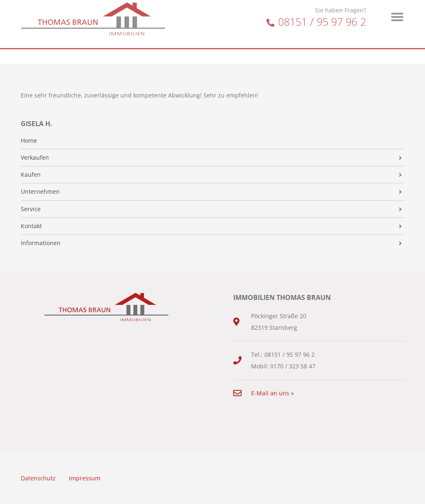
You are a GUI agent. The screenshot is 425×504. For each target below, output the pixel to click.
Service (31, 209)
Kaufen (31, 175)
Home (29, 141)
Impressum (85, 478)
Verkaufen (35, 158)
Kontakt (31, 226)
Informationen (41, 243)
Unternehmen (40, 192)
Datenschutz (38, 478)
